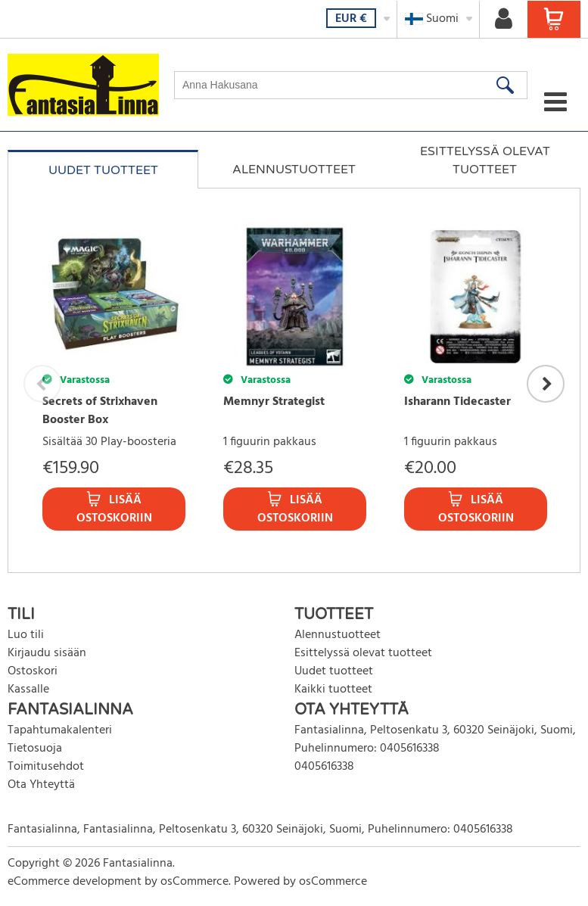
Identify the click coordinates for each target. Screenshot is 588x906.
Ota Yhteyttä (41, 785)
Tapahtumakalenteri (60, 730)
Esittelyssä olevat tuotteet (485, 160)
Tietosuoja (35, 749)
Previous (42, 384)
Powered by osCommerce (300, 882)
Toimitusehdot (46, 767)
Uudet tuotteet (103, 170)
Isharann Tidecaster (457, 402)
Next (546, 384)
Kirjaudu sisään (47, 653)
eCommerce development (75, 882)
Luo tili (26, 635)
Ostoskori (33, 671)
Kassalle (28, 690)
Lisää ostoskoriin (114, 509)
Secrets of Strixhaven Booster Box (100, 411)
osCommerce (194, 882)
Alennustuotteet (294, 170)
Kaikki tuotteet (333, 690)
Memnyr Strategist (274, 402)
